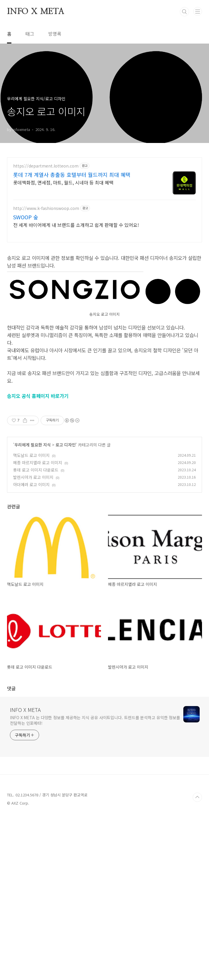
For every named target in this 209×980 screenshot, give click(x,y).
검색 (184, 12)
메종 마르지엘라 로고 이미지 (38, 626)
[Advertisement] (104, 289)
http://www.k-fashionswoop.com (46, 208)
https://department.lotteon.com (46, 166)
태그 (30, 34)
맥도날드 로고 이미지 (31, 619)
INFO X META (36, 12)
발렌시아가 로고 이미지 (33, 641)
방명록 (55, 34)
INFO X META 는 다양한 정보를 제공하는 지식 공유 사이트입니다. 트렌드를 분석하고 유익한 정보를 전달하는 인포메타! (95, 884)
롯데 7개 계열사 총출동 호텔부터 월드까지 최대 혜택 (72, 175)
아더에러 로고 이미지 (31, 648)
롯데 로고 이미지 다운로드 (36, 634)
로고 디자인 (66, 608)
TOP (197, 961)
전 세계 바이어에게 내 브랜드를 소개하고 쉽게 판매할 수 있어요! (76, 225)
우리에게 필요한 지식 (33, 608)
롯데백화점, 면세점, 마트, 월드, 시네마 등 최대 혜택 (63, 182)
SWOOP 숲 (26, 217)
